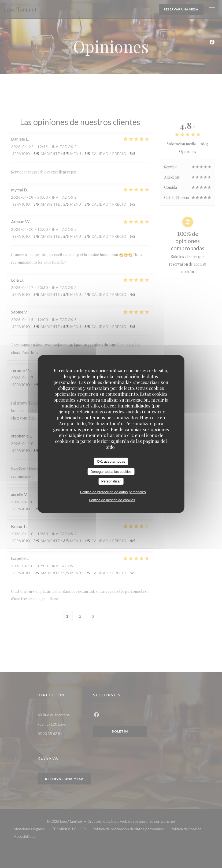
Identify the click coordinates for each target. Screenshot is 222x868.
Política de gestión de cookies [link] (112, 500)
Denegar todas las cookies (111, 471)
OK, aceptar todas (111, 461)
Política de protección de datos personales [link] (113, 492)
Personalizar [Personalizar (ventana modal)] (111, 481)
